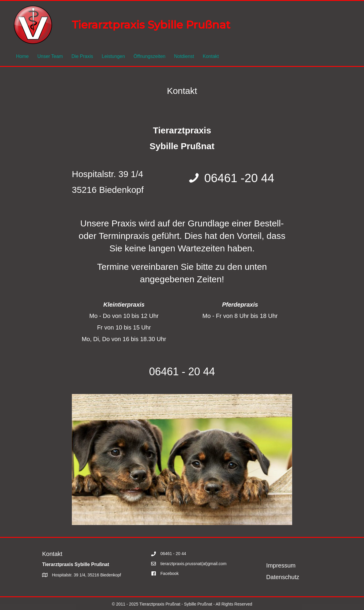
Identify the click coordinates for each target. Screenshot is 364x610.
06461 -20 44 (239, 178)
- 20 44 (197, 372)
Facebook (169, 573)
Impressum (281, 565)
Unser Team (50, 56)
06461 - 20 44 (173, 554)
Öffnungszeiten (149, 56)
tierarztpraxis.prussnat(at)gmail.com (193, 564)
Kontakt (211, 56)
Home (22, 56)
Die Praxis (82, 56)
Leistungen (113, 56)
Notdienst (184, 56)
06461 (164, 372)
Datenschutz (283, 577)
